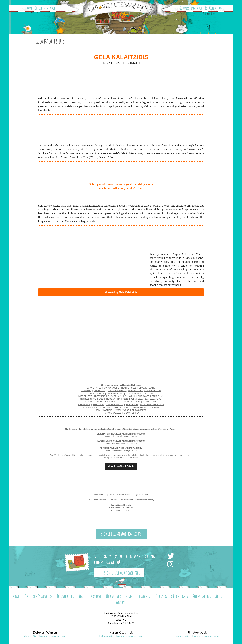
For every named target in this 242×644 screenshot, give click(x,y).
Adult (53, 8)
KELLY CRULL (129, 396)
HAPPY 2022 (123, 399)
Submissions (187, 8)
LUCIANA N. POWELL (95, 393)
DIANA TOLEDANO (147, 388)
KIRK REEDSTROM (88, 399)
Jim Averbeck (197, 633)
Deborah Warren (45, 633)
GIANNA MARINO (140, 407)
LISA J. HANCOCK (134, 393)
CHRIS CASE (144, 396)
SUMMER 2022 (114, 396)
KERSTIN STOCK (135, 391)
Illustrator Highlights (172, 596)
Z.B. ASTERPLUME (115, 393)
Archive (96, 596)
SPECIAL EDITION (131, 413)
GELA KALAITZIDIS (104, 410)
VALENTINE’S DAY (107, 399)
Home (29, 8)
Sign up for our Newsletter (122, 573)
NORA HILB (154, 407)
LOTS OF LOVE (85, 396)
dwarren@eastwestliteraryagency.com (45, 636)
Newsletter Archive (139, 596)
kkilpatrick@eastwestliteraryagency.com (121, 636)
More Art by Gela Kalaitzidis (121, 292)
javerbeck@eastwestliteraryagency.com (197, 636)
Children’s (41, 8)
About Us (202, 8)
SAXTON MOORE (111, 388)
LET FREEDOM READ (117, 391)
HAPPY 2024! (99, 391)
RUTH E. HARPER (150, 402)
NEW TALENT (84, 405)
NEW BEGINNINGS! (115, 405)
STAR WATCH (132, 405)
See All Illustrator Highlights (121, 534)
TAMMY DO (86, 391)
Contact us (216, 8)
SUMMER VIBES (94, 388)
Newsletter (113, 596)
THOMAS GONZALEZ (112, 413)
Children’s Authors (39, 596)
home (16, 596)
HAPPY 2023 (100, 396)
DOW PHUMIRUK (90, 407)
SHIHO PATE (98, 405)
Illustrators (65, 596)
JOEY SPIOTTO (150, 393)
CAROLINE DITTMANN (130, 402)
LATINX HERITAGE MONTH (152, 405)
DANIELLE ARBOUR (154, 399)
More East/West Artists (121, 466)
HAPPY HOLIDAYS (121, 407)
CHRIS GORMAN (139, 410)
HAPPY (103, 407)
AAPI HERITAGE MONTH (107, 402)
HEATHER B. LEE (129, 388)
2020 (109, 407)
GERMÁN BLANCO (153, 391)
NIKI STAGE (89, 402)
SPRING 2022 (158, 396)
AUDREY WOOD (122, 410)
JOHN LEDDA (137, 399)
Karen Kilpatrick (121, 633)
